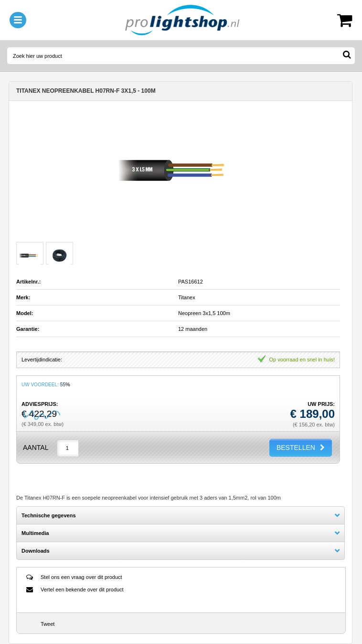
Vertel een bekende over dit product (82, 589)
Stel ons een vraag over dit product (81, 577)
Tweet (48, 624)
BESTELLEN (296, 448)
